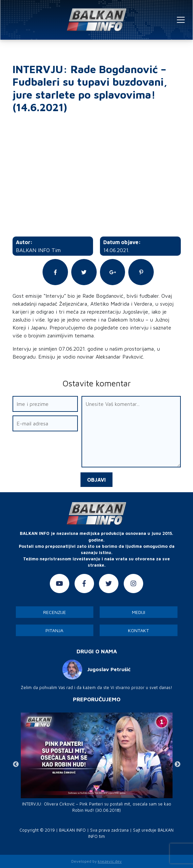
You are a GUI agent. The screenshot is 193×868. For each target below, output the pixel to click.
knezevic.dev (110, 861)
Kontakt (139, 630)
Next (177, 764)
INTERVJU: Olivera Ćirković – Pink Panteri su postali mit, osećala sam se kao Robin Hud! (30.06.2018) (97, 807)
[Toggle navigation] (181, 20)
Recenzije (55, 612)
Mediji (139, 612)
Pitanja (54, 630)
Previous (16, 764)
